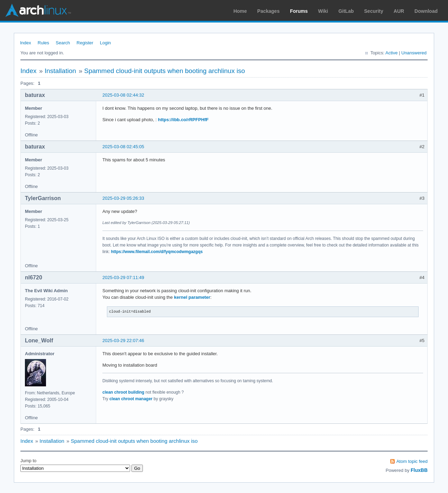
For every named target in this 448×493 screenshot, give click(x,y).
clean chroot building (123, 392)
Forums (299, 11)
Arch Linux (38, 10)
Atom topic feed (412, 461)
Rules (43, 43)
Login (106, 43)
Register (85, 43)
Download (426, 11)
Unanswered (414, 53)
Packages (269, 11)
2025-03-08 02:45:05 (123, 147)
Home (240, 11)
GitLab (346, 11)
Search (63, 43)
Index (26, 43)
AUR (399, 11)
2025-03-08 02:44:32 (123, 95)
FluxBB (419, 470)
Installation (60, 71)
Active (391, 53)
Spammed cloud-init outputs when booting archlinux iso (164, 71)
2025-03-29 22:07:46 (123, 340)
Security (374, 11)
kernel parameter (192, 297)
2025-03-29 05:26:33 (123, 198)
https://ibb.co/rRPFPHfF (183, 120)
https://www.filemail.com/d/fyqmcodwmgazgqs (157, 252)
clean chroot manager (131, 399)
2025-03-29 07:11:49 (123, 277)
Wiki (323, 11)
